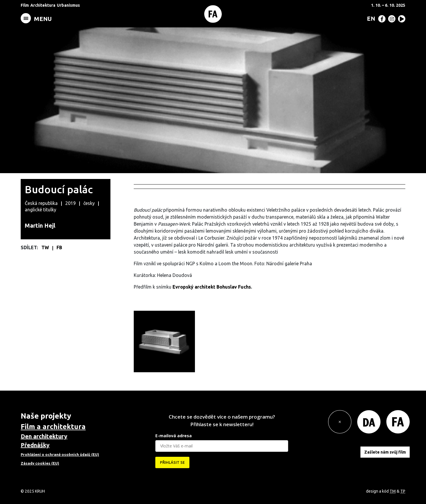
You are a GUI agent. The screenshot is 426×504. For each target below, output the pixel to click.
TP (403, 491)
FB (59, 247)
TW (46, 247)
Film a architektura (53, 427)
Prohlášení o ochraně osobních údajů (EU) (60, 454)
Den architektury (44, 436)
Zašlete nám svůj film (385, 452)
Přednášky (35, 445)
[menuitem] (370, 18)
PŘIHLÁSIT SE (172, 462)
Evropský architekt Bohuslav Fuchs (212, 287)
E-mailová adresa (174, 436)
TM (393, 491)
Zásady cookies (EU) (40, 463)
